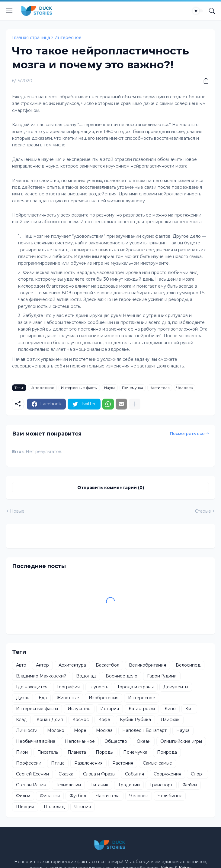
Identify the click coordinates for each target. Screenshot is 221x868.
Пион (22, 752)
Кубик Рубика (135, 720)
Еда (43, 698)
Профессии (29, 763)
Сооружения (167, 774)
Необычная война (36, 741)
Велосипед (188, 665)
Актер (42, 665)
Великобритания (147, 665)
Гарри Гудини (162, 676)
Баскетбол (107, 665)
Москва (104, 730)
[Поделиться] (204, 81)
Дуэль (22, 698)
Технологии (68, 785)
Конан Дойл (50, 720)
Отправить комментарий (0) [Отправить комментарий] (111, 488)
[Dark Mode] (198, 11)
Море (80, 730)
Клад (21, 720)
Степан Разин (31, 785)
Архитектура (72, 665)
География (68, 687)
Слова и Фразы (99, 774)
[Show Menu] (9, 11)
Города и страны (136, 687)
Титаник (99, 785)
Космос (81, 720)
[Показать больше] (135, 404)
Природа (167, 752)
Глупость (99, 687)
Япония (83, 807)
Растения (123, 763)
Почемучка (133, 388)
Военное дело (122, 676)
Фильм (23, 796)
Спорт (197, 774)
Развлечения (88, 763)
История (110, 709)
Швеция (25, 807)
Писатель (48, 752)
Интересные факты (79, 388)
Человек (185, 388)
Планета (77, 752)
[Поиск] (212, 11)
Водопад (86, 676)
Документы (176, 687)
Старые (203, 511)
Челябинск (170, 796)
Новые (17, 511)
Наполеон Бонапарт (144, 730)
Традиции (129, 785)
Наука (110, 388)
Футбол (78, 796)
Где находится (32, 687)
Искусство (79, 709)
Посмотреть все (187, 433)
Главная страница (31, 38)
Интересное (68, 38)
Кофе (104, 720)
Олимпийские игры (181, 741)
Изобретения (104, 698)
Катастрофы (142, 709)
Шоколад (54, 807)
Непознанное (80, 741)
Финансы (50, 796)
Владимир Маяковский (41, 676)
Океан (144, 741)
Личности (27, 730)
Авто (21, 665)
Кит (189, 709)
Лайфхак (170, 720)
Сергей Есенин (32, 774)
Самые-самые (157, 763)
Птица (58, 763)
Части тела (160, 388)
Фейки (190, 785)
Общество (116, 741)
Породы (105, 752)
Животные (68, 698)
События (135, 774)
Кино (170, 709)
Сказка (66, 774)
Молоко (56, 730)
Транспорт (161, 785)
